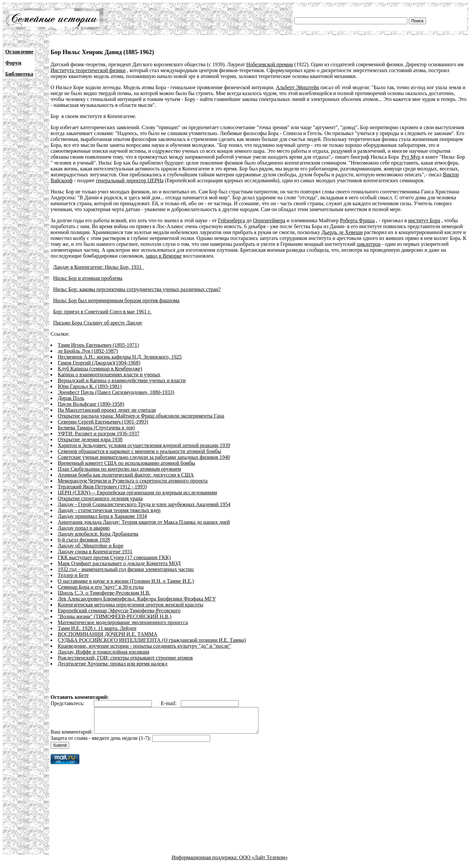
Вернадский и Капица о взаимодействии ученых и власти (122, 380)
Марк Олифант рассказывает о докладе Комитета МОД (119, 563)
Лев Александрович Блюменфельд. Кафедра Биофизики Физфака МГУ (137, 599)
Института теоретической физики (88, 70)
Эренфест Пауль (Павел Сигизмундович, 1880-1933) (116, 392)
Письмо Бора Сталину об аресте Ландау (98, 323)
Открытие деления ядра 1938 (90, 439)
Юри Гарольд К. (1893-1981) (90, 386)
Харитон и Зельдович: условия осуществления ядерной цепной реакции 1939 (144, 445)
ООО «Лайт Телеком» (263, 862)
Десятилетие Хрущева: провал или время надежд (113, 664)
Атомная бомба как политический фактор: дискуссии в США (126, 475)
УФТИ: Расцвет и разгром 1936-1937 (99, 434)
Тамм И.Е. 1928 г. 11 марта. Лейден (97, 628)
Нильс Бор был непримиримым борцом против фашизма (116, 300)
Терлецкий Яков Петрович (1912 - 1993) (102, 487)
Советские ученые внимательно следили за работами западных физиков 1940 (144, 457)
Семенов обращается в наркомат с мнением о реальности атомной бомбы (139, 451)
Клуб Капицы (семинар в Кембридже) (100, 369)
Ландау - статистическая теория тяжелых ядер (109, 510)
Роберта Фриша (357, 220)
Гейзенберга (232, 220)
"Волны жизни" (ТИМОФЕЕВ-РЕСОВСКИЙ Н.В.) (114, 616)
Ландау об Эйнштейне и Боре (91, 546)
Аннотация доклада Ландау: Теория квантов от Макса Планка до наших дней (144, 522)
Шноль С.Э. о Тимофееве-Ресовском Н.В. (104, 593)
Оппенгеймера (269, 220)
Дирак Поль (71, 398)
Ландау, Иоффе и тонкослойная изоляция (103, 652)
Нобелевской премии (270, 64)
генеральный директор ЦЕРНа (130, 180)
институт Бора (424, 220)
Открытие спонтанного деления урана (100, 498)
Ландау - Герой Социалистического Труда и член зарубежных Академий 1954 (144, 504)
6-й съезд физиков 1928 (84, 540)
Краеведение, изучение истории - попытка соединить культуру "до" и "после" (144, 646)
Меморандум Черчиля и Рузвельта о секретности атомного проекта (133, 481)
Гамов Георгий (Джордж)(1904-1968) (99, 363)
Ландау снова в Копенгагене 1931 (95, 552)
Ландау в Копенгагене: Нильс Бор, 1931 (99, 267)
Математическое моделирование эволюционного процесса (123, 622)
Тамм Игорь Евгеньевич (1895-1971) (98, 345)
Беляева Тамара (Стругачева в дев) (96, 428)
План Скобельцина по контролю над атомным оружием (119, 469)
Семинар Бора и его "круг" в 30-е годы (101, 587)
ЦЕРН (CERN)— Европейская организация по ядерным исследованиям (137, 493)
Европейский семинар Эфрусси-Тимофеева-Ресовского (119, 611)
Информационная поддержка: (205, 862)
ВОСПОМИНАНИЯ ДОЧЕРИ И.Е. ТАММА (107, 634)
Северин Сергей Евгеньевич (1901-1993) (103, 422)
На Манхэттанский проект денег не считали (107, 410)
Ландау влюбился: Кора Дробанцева (98, 534)
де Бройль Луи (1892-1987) (88, 351)
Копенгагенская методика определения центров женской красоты (131, 605)
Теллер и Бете (73, 575)
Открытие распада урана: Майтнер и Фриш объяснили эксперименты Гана (141, 416)
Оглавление (19, 52)
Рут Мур (411, 157)
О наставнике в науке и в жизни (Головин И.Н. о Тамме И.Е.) (126, 581)
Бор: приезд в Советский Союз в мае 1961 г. (103, 312)
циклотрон (369, 244)
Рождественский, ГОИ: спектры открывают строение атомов (125, 658)
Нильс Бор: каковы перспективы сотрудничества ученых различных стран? (137, 289)
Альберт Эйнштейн (297, 87)
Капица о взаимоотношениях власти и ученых (109, 375)
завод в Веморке (164, 256)
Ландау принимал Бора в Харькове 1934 (102, 516)
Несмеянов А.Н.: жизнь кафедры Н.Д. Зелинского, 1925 (120, 357)
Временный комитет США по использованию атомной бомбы (126, 463)
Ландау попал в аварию (84, 528)
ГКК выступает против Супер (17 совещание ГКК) (114, 557)
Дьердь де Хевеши (342, 232)
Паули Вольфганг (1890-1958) (91, 404)
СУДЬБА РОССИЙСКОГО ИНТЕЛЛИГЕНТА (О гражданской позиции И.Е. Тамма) (152, 640)
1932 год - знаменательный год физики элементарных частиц (126, 569)
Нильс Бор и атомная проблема (88, 278)
